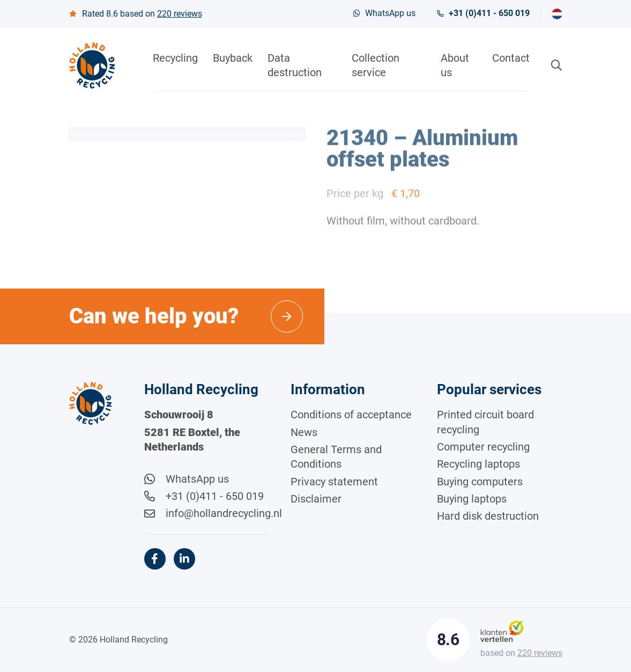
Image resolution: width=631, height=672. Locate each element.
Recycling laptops (478, 464)
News (304, 432)
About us (455, 65)
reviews (180, 14)
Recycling (175, 58)
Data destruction (295, 65)
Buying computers (480, 482)
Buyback (233, 58)
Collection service (376, 65)
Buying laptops (472, 499)
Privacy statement (334, 482)
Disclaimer (316, 499)
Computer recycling (483, 447)
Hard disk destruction (488, 516)
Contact (511, 58)
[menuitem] (557, 14)
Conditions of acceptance (351, 415)
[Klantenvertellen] (502, 631)
